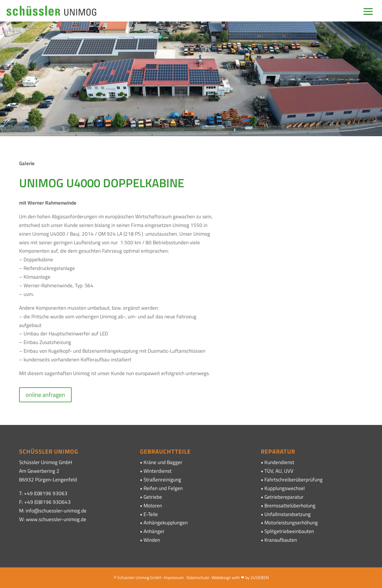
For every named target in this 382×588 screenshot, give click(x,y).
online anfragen (45, 395)
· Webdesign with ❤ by (230, 577)
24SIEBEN (259, 577)
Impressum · (175, 577)
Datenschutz (198, 577)
